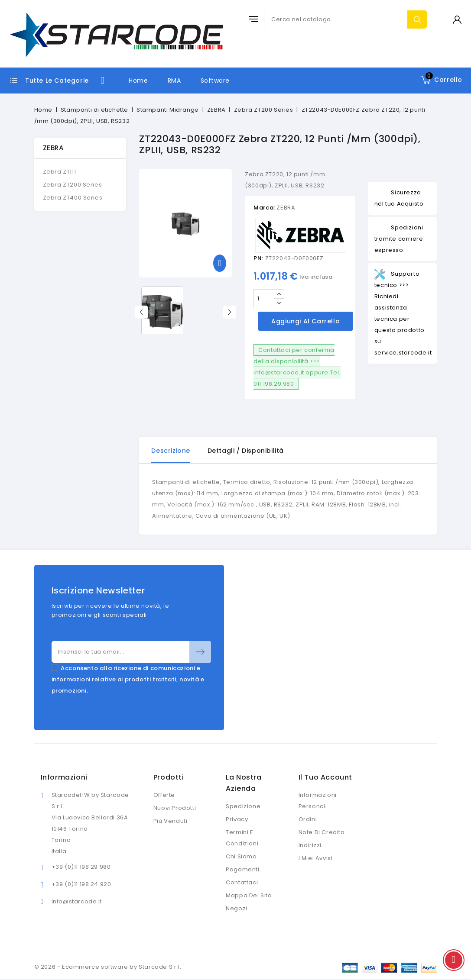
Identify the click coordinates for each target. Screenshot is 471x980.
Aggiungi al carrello (305, 321)
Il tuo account (325, 777)
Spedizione (243, 806)
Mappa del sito (249, 895)
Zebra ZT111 (60, 172)
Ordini (308, 819)
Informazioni (64, 777)
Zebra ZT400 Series (73, 198)
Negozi (237, 908)
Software (215, 81)
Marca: (264, 208)
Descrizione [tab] (171, 451)
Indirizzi (310, 845)
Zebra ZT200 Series (73, 185)
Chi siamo (241, 856)
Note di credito (322, 832)
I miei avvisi (316, 858)
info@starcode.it (77, 901)
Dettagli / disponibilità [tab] (246, 451)
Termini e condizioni (242, 838)
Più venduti (171, 821)
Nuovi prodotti (175, 808)
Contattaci (242, 882)
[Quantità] (264, 299)
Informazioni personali (318, 801)
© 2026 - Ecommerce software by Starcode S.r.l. (108, 967)
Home (138, 81)
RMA (174, 81)
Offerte (164, 795)
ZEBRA (53, 148)
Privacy (237, 819)
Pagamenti (242, 869)
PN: (258, 258)
